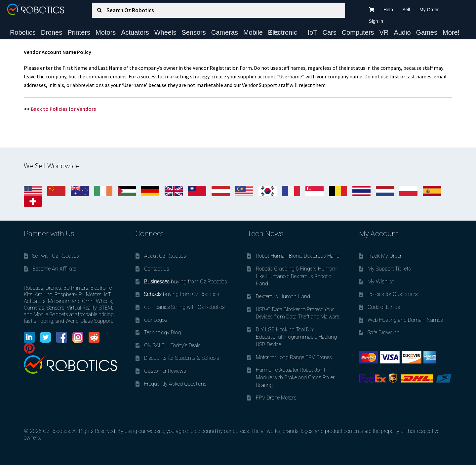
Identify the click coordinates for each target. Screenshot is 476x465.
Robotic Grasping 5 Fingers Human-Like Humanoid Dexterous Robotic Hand (296, 276)
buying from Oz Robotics (186, 282)
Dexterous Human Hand (283, 296)
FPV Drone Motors (276, 398)
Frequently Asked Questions (175, 384)
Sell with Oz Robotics (56, 256)
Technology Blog (162, 333)
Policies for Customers (393, 294)
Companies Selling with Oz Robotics (184, 307)
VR (384, 32)
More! (451, 32)
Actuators (135, 32)
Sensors (194, 32)
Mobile (253, 32)
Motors (106, 32)
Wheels (165, 32)
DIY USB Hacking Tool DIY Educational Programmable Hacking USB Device (296, 337)
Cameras (225, 32)
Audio (402, 32)
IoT (313, 32)
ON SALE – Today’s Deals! (173, 345)
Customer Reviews (165, 371)
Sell (406, 10)
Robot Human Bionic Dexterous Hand (298, 256)
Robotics (23, 32)
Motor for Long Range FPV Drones (294, 357)
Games (427, 32)
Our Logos (156, 320)
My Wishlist (381, 282)
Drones (52, 32)
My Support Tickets (389, 269)
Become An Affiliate (54, 269)
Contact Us (157, 269)
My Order (429, 10)
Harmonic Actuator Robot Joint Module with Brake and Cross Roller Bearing (295, 377)
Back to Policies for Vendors (63, 109)
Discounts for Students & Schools (182, 358)
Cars (330, 32)
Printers (79, 32)
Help (388, 10)
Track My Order (385, 256)
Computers (358, 32)
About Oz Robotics (165, 256)
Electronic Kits (283, 32)
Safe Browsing (384, 333)
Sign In (376, 21)
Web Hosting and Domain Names (405, 320)
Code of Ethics (384, 307)
